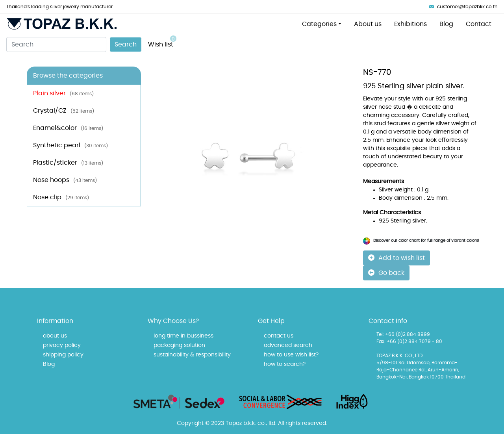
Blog (446, 24)
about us (55, 336)
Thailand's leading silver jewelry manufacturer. (60, 7)
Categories (319, 24)
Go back (386, 273)
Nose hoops (65, 180)
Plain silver (63, 93)
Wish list (162, 42)
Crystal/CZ (64, 111)
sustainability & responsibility (192, 355)
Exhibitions (410, 24)
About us (368, 24)
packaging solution (179, 345)
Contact (479, 24)
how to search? (285, 364)
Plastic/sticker (68, 163)
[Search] (56, 45)
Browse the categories (68, 76)
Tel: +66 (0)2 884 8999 (403, 334)
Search (126, 45)
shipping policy (63, 355)
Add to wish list (397, 258)
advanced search (288, 345)
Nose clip (61, 197)
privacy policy (62, 345)
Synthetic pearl (70, 145)
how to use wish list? (291, 355)
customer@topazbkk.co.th (463, 7)
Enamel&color (68, 128)
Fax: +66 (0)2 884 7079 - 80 (409, 341)
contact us (279, 336)
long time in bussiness (183, 336)
